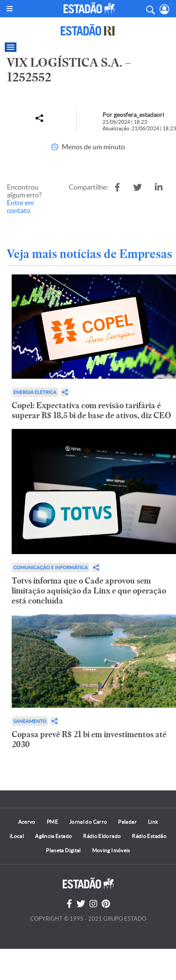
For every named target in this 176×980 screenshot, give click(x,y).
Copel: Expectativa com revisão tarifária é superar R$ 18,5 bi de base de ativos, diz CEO (91, 410)
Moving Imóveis (111, 850)
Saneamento (30, 721)
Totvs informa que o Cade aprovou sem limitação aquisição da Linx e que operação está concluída (89, 591)
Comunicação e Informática (51, 567)
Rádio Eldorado (102, 836)
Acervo (27, 822)
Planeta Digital (63, 850)
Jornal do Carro (88, 822)
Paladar (127, 822)
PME (52, 822)
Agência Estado (53, 836)
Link (153, 822)
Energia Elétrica (35, 392)
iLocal (17, 836)
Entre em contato (20, 206)
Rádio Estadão (149, 836)
